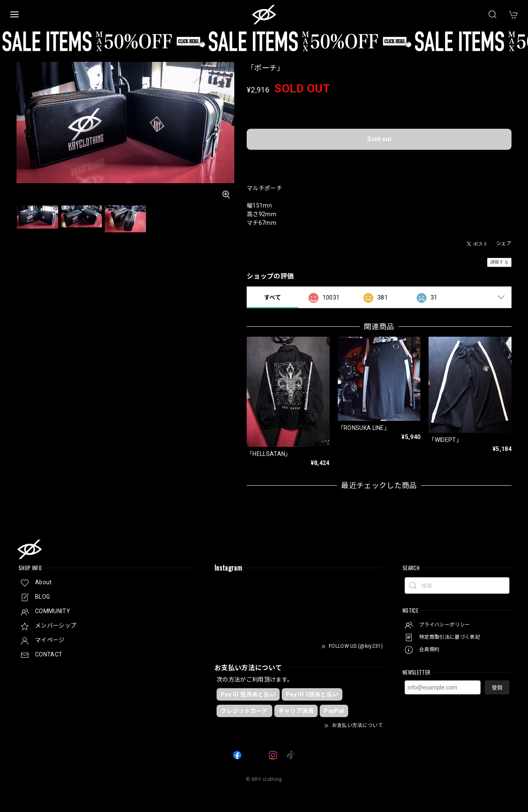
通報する (499, 262)
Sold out (379, 139)
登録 (497, 688)
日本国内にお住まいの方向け (379, 161)
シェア (504, 243)
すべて (272, 297)
